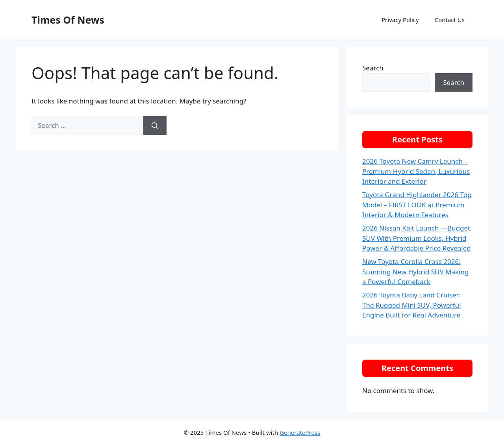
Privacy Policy (400, 20)
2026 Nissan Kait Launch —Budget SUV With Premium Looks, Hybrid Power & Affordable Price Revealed (417, 238)
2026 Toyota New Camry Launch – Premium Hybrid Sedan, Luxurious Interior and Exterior (416, 171)
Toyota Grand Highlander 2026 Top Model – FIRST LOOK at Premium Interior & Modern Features (417, 205)
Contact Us (450, 20)
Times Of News (68, 20)
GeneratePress (300, 432)
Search (373, 68)
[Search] (155, 126)
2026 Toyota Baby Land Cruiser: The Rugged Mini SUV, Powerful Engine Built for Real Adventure (412, 305)
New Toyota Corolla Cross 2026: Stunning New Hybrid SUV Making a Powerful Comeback (415, 271)
